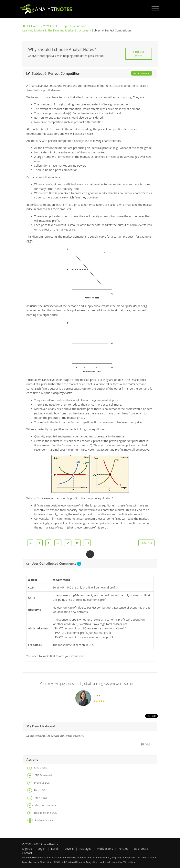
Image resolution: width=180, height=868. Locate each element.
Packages (85, 849)
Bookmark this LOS (42, 813)
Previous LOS (38, 783)
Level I (55, 849)
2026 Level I (51, 26)
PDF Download (142, 73)
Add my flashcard (41, 820)
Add (145, 744)
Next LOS (36, 790)
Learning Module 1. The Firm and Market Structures (55, 30)
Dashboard (141, 849)
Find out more (138, 54)
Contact (27, 853)
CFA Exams (32, 26)
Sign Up (27, 849)
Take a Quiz (37, 768)
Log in (42, 849)
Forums (123, 849)
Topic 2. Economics (74, 26)
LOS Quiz (147, 543)
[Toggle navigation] (155, 8)
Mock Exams (105, 849)
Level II (69, 849)
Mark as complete (42, 805)
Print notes (37, 798)
